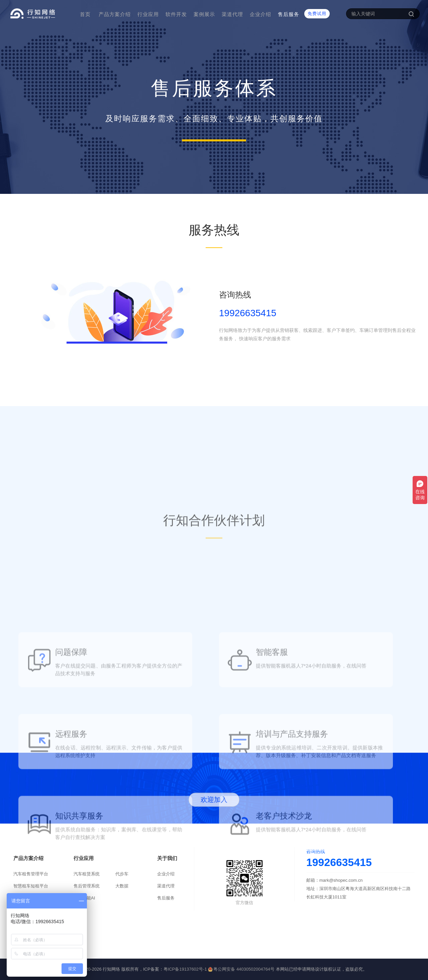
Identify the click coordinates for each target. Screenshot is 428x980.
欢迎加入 (214, 811)
